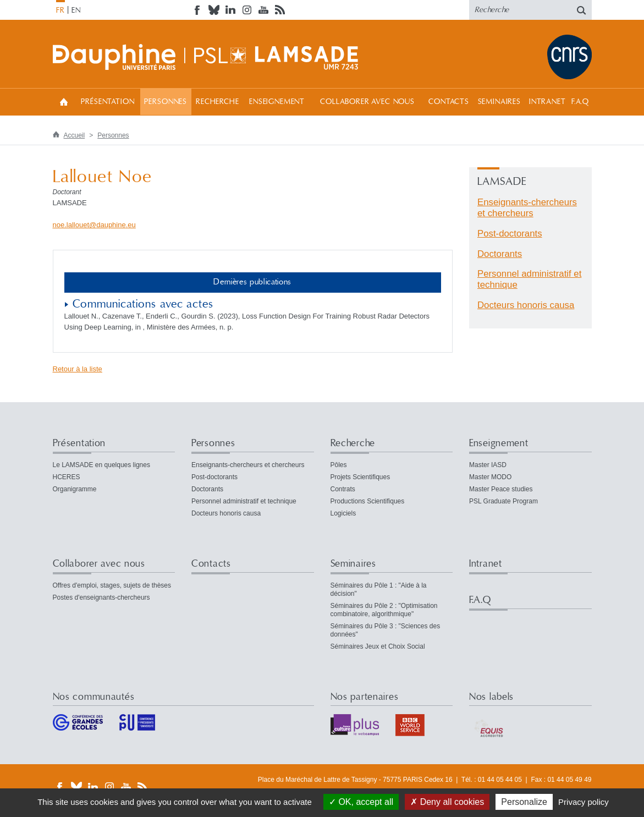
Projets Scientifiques (360, 477)
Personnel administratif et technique (244, 501)
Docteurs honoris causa (526, 305)
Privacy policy (584, 802)
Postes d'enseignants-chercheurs (101, 597)
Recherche (218, 102)
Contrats (343, 489)
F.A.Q (580, 102)
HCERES (67, 477)
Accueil (64, 102)
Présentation (108, 102)
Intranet (547, 102)
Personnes (166, 102)
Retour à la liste (78, 369)
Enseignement (277, 102)
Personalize (524, 802)
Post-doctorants (510, 234)
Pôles (339, 465)
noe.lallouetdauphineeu (94, 225)
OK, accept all (361, 802)
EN (76, 10)
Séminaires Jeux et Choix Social (378, 646)
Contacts (449, 102)
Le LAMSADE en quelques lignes (101, 465)
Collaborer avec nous (367, 102)
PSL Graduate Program (503, 501)
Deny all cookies (447, 802)
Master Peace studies (501, 489)
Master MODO (490, 477)
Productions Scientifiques (368, 501)
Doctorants (500, 254)
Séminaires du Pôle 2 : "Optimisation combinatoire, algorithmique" (384, 610)
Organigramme (75, 489)
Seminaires (499, 102)
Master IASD (488, 465)
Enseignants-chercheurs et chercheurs (527, 208)
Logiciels (343, 513)
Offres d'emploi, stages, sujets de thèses (112, 585)
